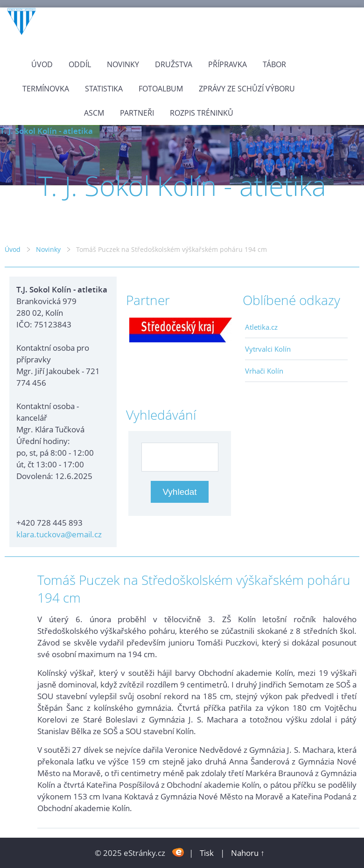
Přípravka (227, 64)
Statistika (104, 89)
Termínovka (46, 89)
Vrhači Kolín (264, 371)
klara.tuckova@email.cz (59, 534)
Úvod (42, 64)
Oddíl (80, 64)
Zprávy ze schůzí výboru (247, 89)
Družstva (174, 64)
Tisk (207, 853)
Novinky (123, 64)
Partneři (137, 113)
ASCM (94, 113)
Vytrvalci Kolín (268, 349)
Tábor (274, 64)
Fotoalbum (161, 89)
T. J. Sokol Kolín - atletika (46, 131)
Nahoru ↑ (248, 853)
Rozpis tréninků (202, 113)
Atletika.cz (261, 327)
